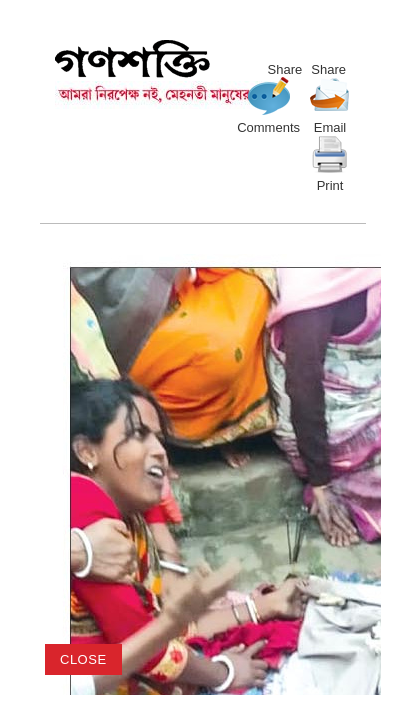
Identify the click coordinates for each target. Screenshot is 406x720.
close (83, 659)
